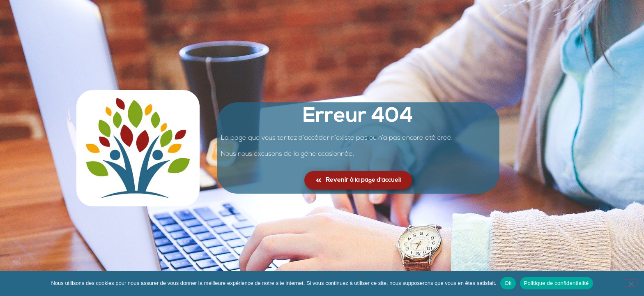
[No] (631, 283)
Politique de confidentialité (557, 283)
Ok (508, 283)
